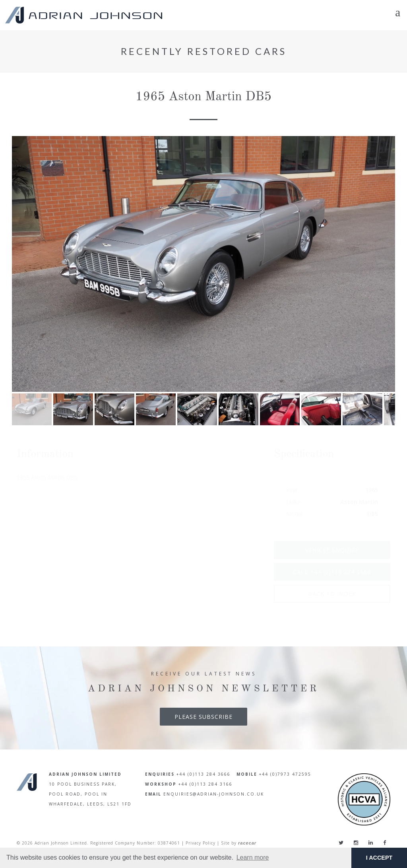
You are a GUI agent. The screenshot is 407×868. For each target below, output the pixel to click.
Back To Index (332, 594)
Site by (239, 843)
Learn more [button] (253, 857)
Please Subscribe (203, 717)
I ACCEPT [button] (379, 858)
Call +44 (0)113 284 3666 (332, 572)
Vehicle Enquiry (332, 550)
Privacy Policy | (203, 843)
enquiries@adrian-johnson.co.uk (214, 794)
